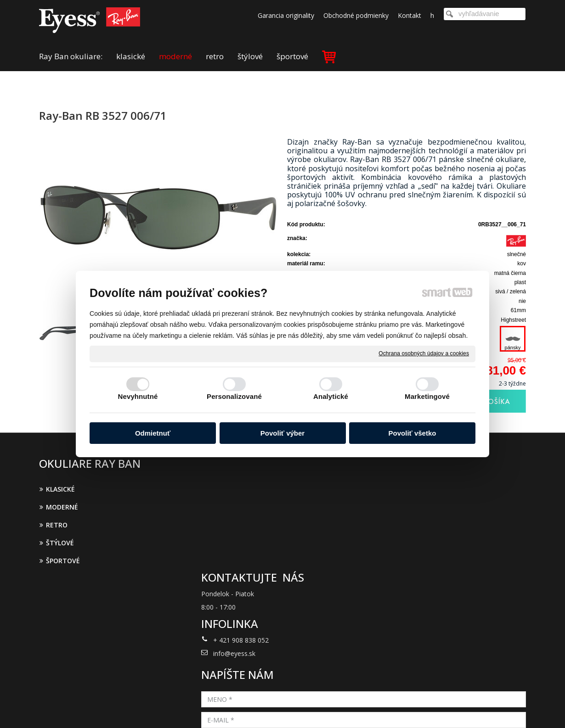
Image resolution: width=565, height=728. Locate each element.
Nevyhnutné (138, 396)
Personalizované (234, 396)
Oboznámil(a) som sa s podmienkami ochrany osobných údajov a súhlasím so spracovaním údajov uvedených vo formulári (446, 591)
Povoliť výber (282, 433)
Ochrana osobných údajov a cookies (424, 353)
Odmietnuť (153, 433)
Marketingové (427, 396)
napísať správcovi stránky (271, 709)
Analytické (331, 396)
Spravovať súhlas (433, 709)
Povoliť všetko (412, 433)
